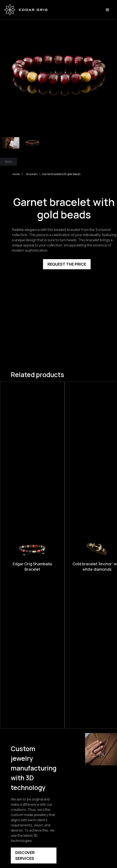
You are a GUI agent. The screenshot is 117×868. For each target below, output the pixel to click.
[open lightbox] (58, 72)
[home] (26, 10)
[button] (108, 10)
